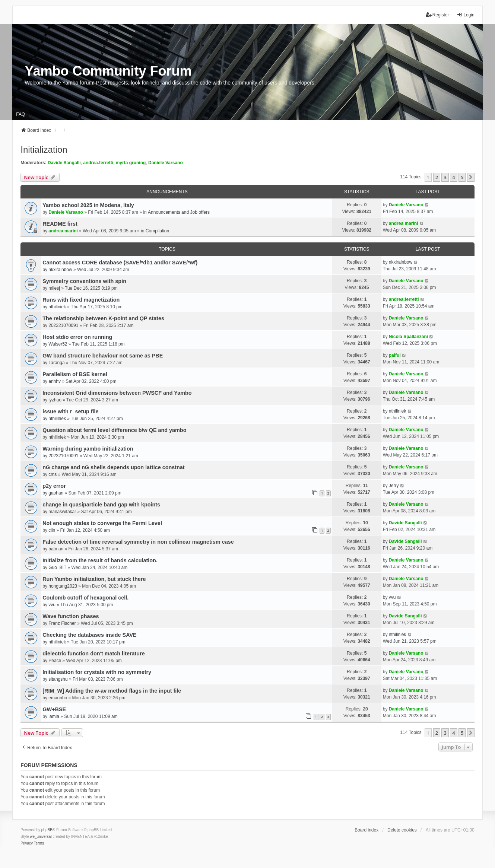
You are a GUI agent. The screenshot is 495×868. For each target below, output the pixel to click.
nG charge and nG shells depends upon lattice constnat (113, 467)
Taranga (56, 363)
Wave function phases (71, 616)
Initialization (44, 150)
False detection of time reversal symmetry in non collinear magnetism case (138, 542)
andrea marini (63, 231)
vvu (52, 605)
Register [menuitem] (437, 15)
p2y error (54, 486)
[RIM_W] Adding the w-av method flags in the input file (112, 691)
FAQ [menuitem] (20, 114)
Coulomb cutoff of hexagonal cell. (85, 598)
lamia (54, 716)
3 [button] (445, 177)
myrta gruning (131, 163)
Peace (55, 661)
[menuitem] (27, 843)
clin (52, 530)
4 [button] (453, 177)
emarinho (58, 698)
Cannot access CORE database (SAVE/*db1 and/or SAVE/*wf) (120, 263)
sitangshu (58, 679)
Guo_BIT (57, 567)
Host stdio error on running (77, 337)
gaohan (56, 493)
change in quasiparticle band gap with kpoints (101, 505)
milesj (54, 288)
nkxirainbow (60, 270)
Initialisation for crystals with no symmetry (97, 672)
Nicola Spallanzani (408, 337)
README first (60, 224)
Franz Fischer (62, 623)
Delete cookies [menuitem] (402, 830)
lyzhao (55, 400)
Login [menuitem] (465, 15)
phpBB (47, 830)
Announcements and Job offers (179, 212)
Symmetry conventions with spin (84, 281)
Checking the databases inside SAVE (89, 635)
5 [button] (462, 177)
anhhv (55, 381)
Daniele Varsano (166, 163)
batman (56, 549)
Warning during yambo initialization (88, 449)
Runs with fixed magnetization (81, 300)
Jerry (394, 486)
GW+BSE (54, 709)
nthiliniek (57, 307)
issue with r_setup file (70, 411)
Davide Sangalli (64, 163)
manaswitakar (62, 512)
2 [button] (437, 177)
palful (395, 355)
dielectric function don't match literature (93, 654)
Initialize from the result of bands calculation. (100, 560)
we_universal (41, 837)
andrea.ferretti (98, 163)
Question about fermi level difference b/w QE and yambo (114, 430)
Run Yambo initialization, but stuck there (94, 579)
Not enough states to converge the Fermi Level (102, 523)
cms (53, 474)
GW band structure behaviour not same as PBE (103, 356)
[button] (471, 177)
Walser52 (58, 344)
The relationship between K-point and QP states (103, 318)
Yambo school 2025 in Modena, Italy (88, 205)
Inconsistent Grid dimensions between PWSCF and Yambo (117, 393)
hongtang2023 (63, 586)
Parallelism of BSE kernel (75, 374)
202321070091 (63, 325)
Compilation (157, 231)
